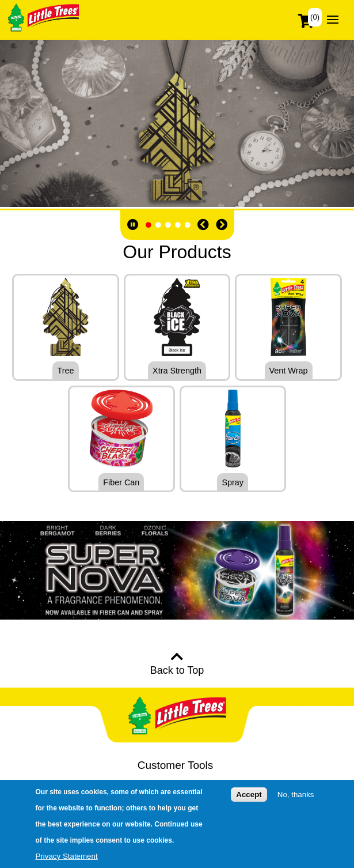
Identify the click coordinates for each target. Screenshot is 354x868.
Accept (249, 795)
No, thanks (296, 795)
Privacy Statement (67, 856)
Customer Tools (176, 765)
